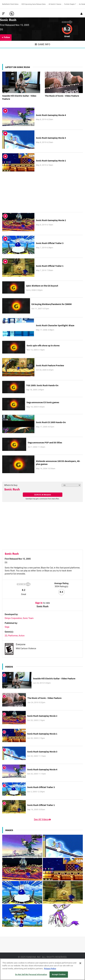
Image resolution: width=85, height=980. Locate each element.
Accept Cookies (59, 974)
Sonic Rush (8, 20)
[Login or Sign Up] (81, 14)
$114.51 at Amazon (43, 495)
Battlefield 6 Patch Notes (10, 4)
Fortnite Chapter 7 (70, 4)
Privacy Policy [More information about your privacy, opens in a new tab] (50, 969)
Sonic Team (28, 618)
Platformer (13, 636)
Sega (7, 627)
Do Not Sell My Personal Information (31, 974)
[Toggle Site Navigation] (4, 14)
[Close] (80, 963)
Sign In (39, 603)
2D (6, 636)
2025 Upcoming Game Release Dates (34, 4)
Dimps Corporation (13, 618)
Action (21, 636)
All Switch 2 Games (55, 4)
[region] (42, 969)
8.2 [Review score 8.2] (67, 29)
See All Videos (42, 819)
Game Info (42, 44)
